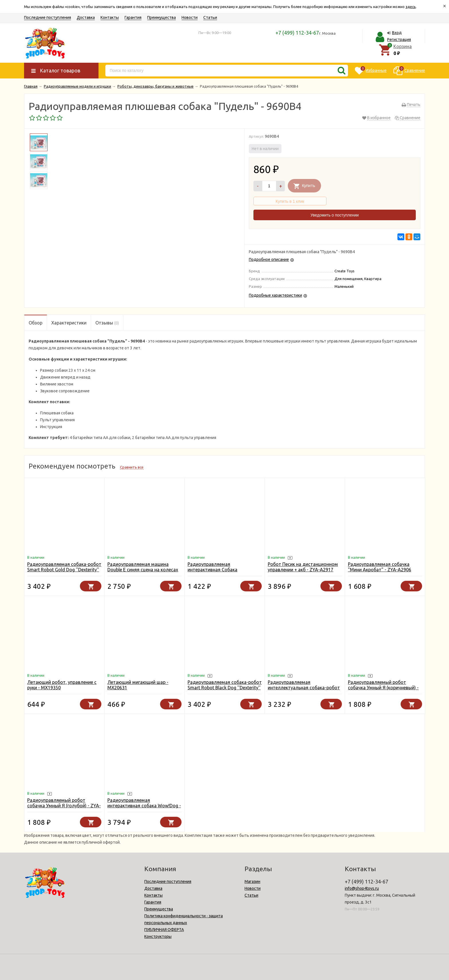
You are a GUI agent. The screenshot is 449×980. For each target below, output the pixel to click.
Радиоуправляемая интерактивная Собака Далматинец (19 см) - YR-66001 (222, 570)
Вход (397, 33)
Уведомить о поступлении (334, 215)
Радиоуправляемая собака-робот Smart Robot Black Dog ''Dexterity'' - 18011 (225, 688)
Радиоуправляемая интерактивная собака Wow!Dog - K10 (144, 806)
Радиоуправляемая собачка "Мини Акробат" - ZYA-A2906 (380, 567)
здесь (411, 7)
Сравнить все (132, 467)
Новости (190, 17)
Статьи (210, 17)
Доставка (86, 17)
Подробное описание (269, 259)
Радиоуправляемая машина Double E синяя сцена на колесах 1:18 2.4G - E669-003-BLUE (143, 570)
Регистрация (399, 40)
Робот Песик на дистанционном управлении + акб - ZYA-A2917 (303, 567)
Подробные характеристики (275, 295)
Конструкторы (158, 936)
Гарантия (133, 17)
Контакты (110, 17)
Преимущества (162, 17)
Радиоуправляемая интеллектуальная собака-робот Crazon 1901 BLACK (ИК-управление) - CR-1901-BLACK (304, 690)
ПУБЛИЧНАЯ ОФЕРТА (164, 930)
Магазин (252, 881)
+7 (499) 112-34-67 (297, 33)
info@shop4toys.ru (362, 888)
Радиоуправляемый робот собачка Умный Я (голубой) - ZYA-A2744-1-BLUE (64, 806)
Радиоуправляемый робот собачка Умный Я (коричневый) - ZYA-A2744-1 (383, 688)
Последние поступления (48, 17)
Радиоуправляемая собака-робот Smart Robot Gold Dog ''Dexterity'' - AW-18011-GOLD (64, 570)
